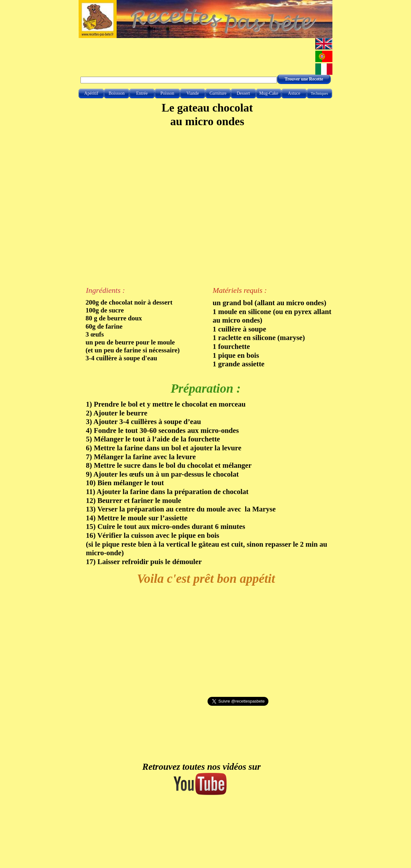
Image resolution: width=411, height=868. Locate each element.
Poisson (167, 93)
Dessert (243, 93)
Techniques (319, 93)
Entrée (142, 93)
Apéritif (91, 93)
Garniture (218, 93)
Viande (193, 93)
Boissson (117, 93)
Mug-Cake (269, 93)
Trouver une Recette (304, 79)
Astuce (294, 93)
